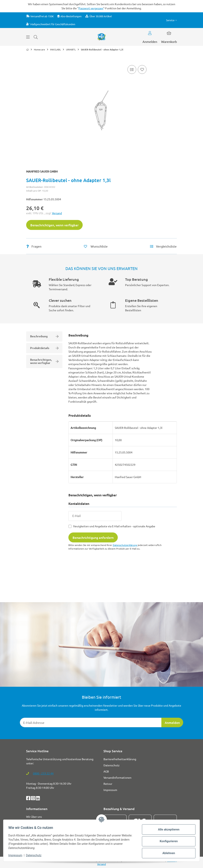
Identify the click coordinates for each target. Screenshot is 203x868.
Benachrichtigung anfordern (93, 537)
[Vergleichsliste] (132, 69)
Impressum (17, 855)
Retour (108, 784)
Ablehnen (167, 853)
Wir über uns (34, 817)
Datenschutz (35, 855)
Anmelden (172, 722)
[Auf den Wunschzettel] (142, 69)
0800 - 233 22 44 (43, 773)
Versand (57, 213)
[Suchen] (36, 37)
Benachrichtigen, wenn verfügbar (54, 225)
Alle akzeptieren (167, 829)
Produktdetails (44, 348)
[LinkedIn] (38, 799)
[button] (171, 20)
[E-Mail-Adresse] (91, 722)
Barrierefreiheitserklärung (120, 759)
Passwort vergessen (91, 8)
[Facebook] (29, 799)
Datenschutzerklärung (125, 545)
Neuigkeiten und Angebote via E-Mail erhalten (114, 526)
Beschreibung (44, 336)
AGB (106, 771)
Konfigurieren (167, 841)
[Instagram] (33, 799)
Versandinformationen (117, 777)
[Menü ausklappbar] (28, 37)
